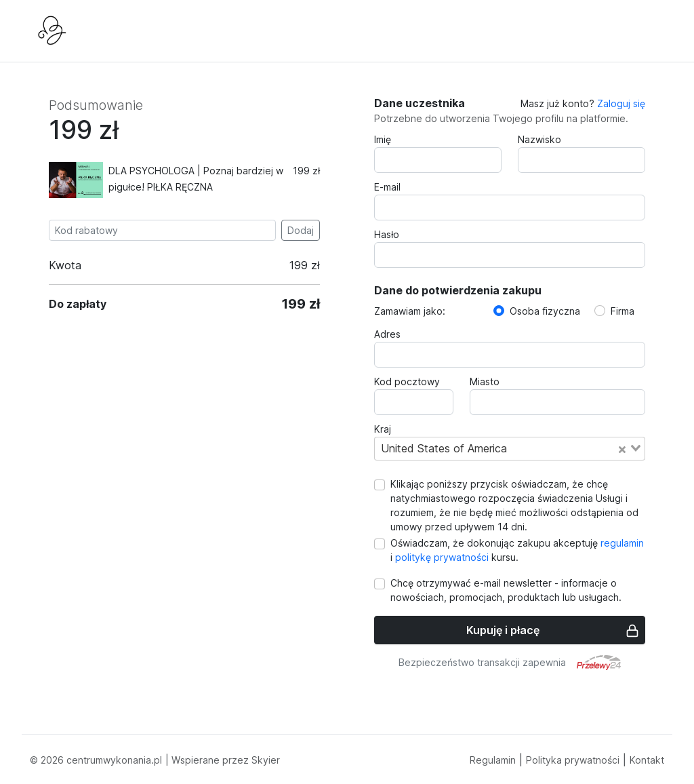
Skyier (266, 760)
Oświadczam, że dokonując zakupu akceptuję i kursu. (517, 550)
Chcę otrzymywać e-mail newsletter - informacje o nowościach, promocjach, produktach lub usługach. (506, 590)
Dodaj (301, 230)
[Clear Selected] (622, 448)
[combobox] (510, 448)
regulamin (621, 543)
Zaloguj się (621, 103)
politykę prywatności (442, 557)
